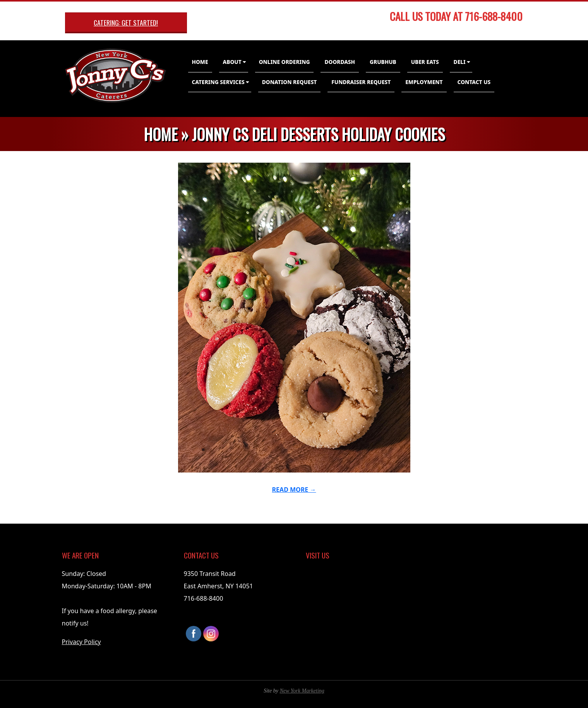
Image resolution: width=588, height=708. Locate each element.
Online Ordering (285, 62)
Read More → (294, 490)
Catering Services (218, 82)
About (232, 62)
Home (200, 62)
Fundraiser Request (361, 82)
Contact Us (474, 82)
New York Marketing (302, 691)
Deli (460, 62)
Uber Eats (425, 62)
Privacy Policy (81, 642)
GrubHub (383, 62)
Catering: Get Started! (126, 22)
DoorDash (340, 62)
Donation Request (290, 82)
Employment (424, 82)
